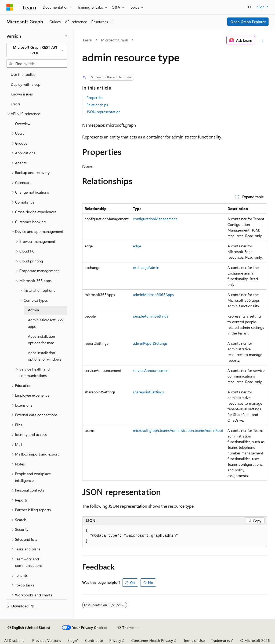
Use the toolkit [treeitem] (23, 74)
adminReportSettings (150, 343)
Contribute (94, 640)
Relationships (97, 105)
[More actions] (262, 40)
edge (137, 246)
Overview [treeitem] (23, 124)
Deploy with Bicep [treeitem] (26, 84)
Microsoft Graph (115, 40)
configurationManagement (155, 219)
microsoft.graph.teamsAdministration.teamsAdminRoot (178, 430)
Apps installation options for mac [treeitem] (41, 340)
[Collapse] (66, 36)
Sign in (263, 7)
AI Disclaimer (15, 640)
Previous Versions (47, 640)
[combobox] (37, 50)
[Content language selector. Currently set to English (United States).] (29, 628)
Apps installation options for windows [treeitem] (45, 356)
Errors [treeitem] (16, 104)
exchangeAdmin (146, 267)
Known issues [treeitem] (22, 94)
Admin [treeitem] (33, 310)
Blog (71, 640)
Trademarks (220, 640)
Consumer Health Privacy (152, 640)
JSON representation (104, 112)
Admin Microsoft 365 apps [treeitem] (46, 323)
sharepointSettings (148, 392)
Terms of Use (194, 640)
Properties (95, 97)
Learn (88, 40)
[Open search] (250, 7)
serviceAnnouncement (151, 370)
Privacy (115, 640)
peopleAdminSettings (151, 316)
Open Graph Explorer (248, 22)
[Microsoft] (10, 7)
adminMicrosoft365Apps (153, 295)
